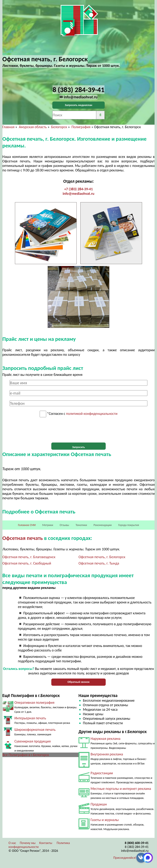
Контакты (46, 843)
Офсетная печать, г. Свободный (27, 563)
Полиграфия (81, 127)
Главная (8, 127)
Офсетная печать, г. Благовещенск (29, 557)
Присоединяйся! (125, 858)
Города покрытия (129, 525)
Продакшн (99, 804)
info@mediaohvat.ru (78, 194)
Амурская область (33, 127)
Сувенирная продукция (33, 741)
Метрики (48, 525)
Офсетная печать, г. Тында (99, 563)
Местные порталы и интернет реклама (121, 789)
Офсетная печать (23, 538)
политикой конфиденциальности (92, 414)
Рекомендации (103, 525)
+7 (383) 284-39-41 (78, 189)
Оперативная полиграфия (35, 703)
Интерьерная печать (30, 718)
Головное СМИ (27, 525)
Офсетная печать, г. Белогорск (102, 557)
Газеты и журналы (105, 820)
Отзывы (64, 525)
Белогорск (59, 127)
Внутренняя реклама (107, 754)
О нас (12, 843)
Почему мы (28, 843)
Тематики (81, 525)
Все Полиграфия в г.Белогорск (26, 755)
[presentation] (78, 430)
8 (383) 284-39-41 (137, 847)
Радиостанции (102, 773)
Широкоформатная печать (35, 730)
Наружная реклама (105, 739)
